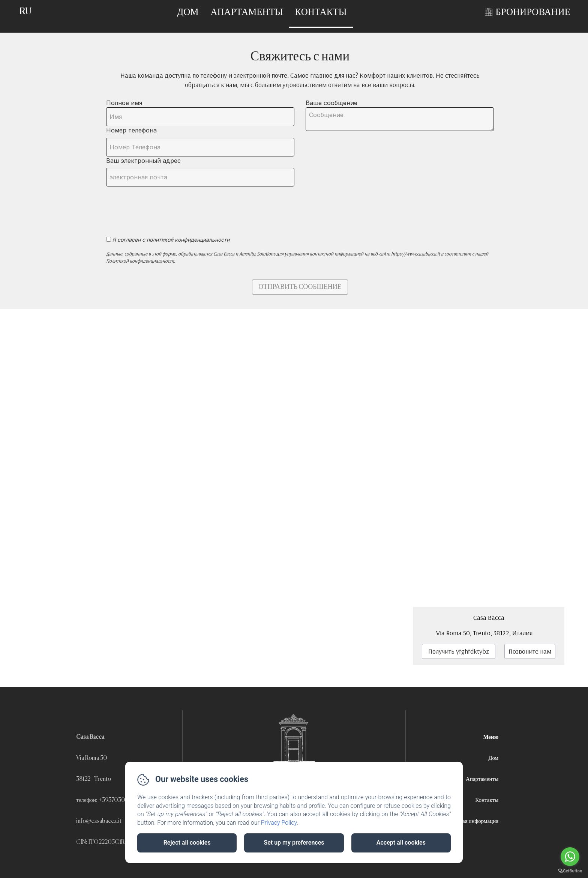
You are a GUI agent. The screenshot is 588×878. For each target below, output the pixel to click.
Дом (188, 13)
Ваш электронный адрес (143, 161)
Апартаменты (247, 13)
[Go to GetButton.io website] (570, 871)
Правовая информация (472, 821)
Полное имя (124, 103)
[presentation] (163, 207)
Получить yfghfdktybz (459, 651)
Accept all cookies (401, 843)
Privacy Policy (279, 823)
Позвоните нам (530, 651)
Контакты (321, 13)
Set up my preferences (294, 843)
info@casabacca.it (99, 821)
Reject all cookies (187, 843)
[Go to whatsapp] (570, 857)
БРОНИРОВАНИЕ (533, 13)
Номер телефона (131, 130)
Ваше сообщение (331, 103)
